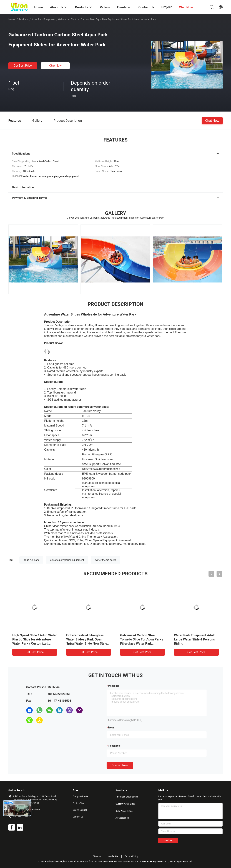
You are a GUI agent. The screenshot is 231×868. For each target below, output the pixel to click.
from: (111, 728)
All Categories (122, 818)
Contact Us (78, 817)
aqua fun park (31, 560)
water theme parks (106, 560)
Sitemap (97, 856)
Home (12, 19)
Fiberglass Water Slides (127, 797)
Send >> (168, 841)
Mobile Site (113, 856)
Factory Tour (79, 803)
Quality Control (80, 810)
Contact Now (120, 765)
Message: (113, 686)
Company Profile (81, 796)
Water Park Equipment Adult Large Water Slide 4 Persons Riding (194, 639)
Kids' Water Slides (124, 811)
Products (24, 19)
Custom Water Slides (125, 804)
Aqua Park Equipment (43, 19)
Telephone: (114, 746)
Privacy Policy (131, 856)
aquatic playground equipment (67, 560)
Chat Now (56, 66)
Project (167, 7)
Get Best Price (23, 66)
